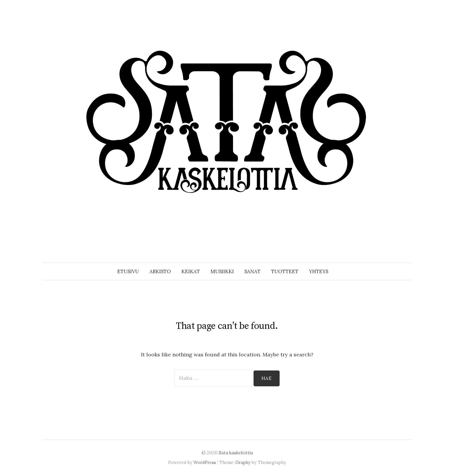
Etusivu (128, 271)
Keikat (191, 271)
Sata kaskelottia (236, 453)
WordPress (205, 462)
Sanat (252, 271)
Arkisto (160, 271)
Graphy (243, 462)
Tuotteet (285, 271)
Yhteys (319, 271)
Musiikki (222, 271)
